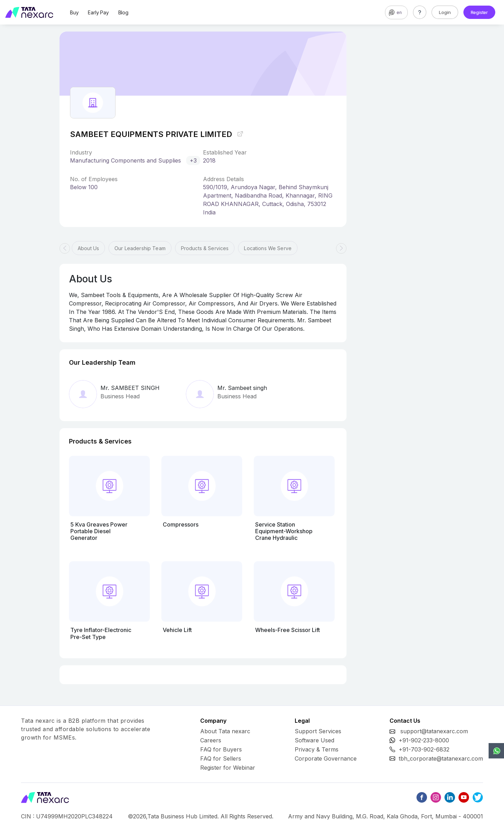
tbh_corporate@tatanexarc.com (441, 758)
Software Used (314, 740)
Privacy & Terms (317, 749)
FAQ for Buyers (221, 749)
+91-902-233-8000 (424, 740)
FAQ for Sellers (221, 758)
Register (479, 12)
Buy (74, 12)
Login (445, 12)
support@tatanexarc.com (434, 731)
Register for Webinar (228, 768)
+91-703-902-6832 (424, 749)
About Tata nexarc (225, 731)
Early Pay (98, 12)
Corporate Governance (326, 758)
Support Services (318, 731)
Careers (211, 740)
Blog (123, 12)
